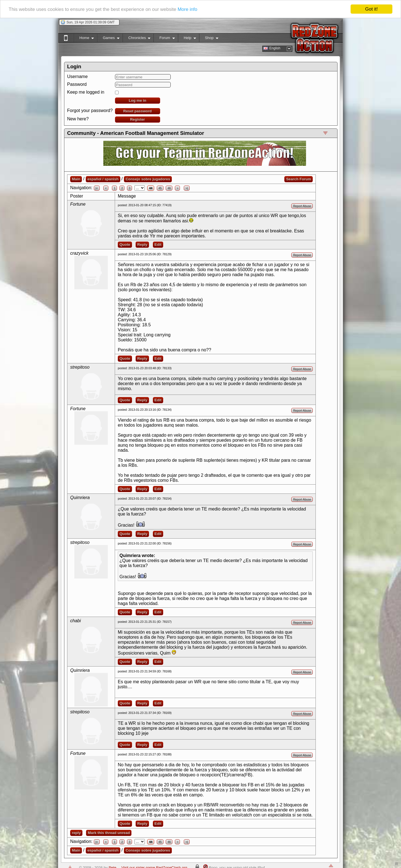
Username (77, 76)
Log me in (137, 100)
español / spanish (103, 179)
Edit (158, 245)
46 (169, 188)
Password (77, 84)
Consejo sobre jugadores (148, 179)
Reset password (138, 111)
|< (97, 188)
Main (76, 179)
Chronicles (137, 39)
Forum (164, 39)
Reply (142, 245)
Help (187, 39)
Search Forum (299, 179)
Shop (209, 39)
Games (108, 39)
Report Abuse (302, 206)
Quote (125, 245)
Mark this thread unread (109, 833)
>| (187, 188)
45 (160, 188)
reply (76, 833)
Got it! (371, 9)
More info (188, 9)
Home (84, 39)
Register (137, 119)
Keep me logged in (86, 92)
